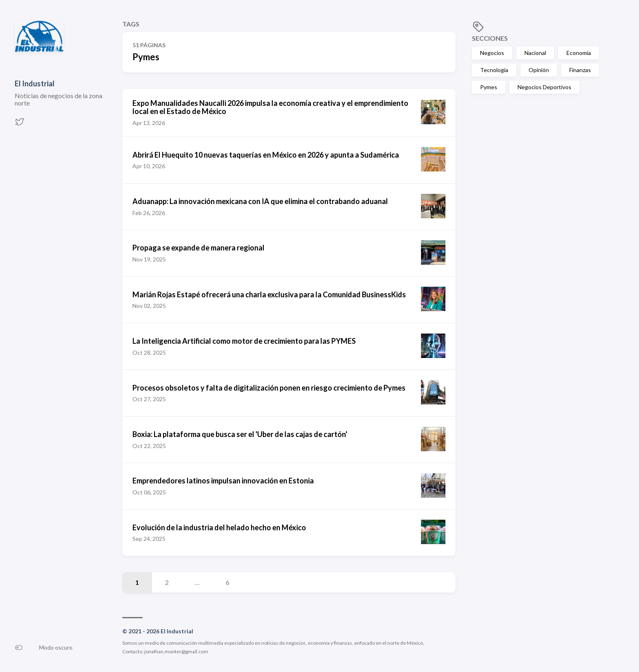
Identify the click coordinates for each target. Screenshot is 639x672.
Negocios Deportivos (544, 87)
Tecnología (494, 70)
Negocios (492, 53)
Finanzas (580, 70)
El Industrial (35, 83)
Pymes (489, 87)
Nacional (535, 53)
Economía (579, 53)
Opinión (539, 70)
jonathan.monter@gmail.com (176, 651)
